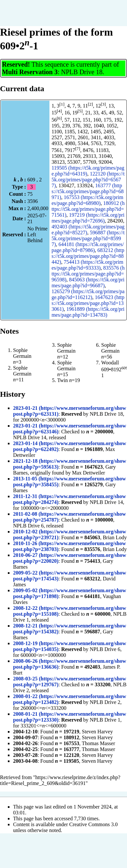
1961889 (76, 309)
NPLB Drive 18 (82, 72)
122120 (98, 174)
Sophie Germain (22, 353)
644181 (66, 244)
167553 (72, 197)
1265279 (61, 291)
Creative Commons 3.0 (94, 824)
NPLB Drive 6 (28, 526)
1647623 (104, 297)
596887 (98, 233)
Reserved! (16, 64)
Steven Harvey (97, 732)
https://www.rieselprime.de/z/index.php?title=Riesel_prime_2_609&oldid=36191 (60, 780)
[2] (90, 104)
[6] (59, 118)
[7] (78, 149)
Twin (63, 380)
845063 (77, 280)
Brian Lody (115, 537)
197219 (77, 215)
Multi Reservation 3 (30, 72)
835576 (111, 268)
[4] (59, 111)
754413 (72, 262)
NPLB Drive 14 (30, 437)
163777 (103, 185)
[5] (80, 111)
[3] (103, 104)
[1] (62, 104)
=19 (74, 380)
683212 (105, 250)
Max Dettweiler (89, 473)
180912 (111, 203)
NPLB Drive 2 (105, 702)
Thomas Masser (99, 743)
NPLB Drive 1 (105, 720)
